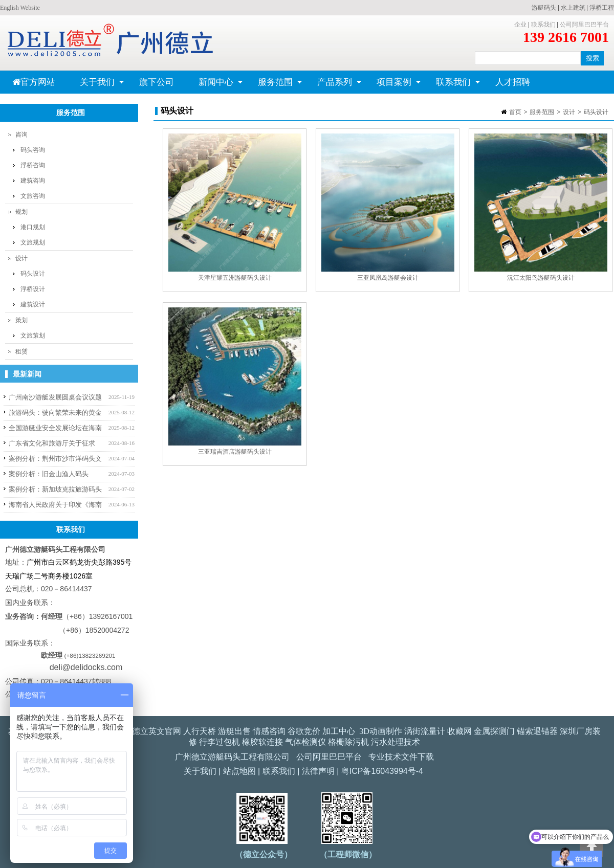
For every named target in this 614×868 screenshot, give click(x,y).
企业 (520, 25)
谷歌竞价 (304, 731)
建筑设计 (33, 304)
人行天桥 (200, 731)
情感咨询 (269, 731)
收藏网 (459, 731)
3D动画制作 (381, 731)
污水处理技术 (396, 742)
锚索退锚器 (537, 731)
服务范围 (274, 85)
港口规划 (33, 227)
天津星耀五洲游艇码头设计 (235, 278)
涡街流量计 (425, 731)
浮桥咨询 (33, 165)
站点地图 (239, 771)
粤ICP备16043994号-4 (382, 771)
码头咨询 (33, 150)
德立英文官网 (157, 731)
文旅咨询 (33, 196)
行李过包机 (220, 742)
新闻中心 (215, 85)
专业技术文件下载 (401, 757)
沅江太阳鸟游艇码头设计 (541, 278)
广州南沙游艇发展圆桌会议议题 (55, 397)
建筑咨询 (33, 181)
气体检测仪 (305, 742)
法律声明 (318, 771)
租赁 (21, 351)
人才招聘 (513, 82)
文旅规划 (33, 242)
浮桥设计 (33, 289)
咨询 (21, 135)
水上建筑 (573, 8)
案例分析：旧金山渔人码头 (49, 474)
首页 (515, 112)
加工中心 (339, 731)
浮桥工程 (602, 8)
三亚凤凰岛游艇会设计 (388, 278)
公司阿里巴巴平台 (584, 25)
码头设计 (596, 112)
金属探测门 (494, 731)
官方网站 (34, 82)
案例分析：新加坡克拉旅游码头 (55, 489)
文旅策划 (33, 336)
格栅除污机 (348, 742)
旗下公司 (157, 82)
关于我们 (96, 85)
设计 (569, 112)
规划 (21, 212)
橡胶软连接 (262, 742)
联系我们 (543, 25)
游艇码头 (544, 8)
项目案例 (393, 85)
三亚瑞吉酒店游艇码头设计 (235, 452)
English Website (20, 8)
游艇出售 (234, 731)
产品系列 (333, 85)
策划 (21, 320)
